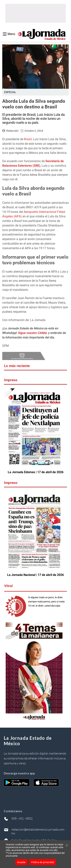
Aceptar (21, 862)
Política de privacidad (43, 862)
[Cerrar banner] (67, 846)
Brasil (28, 139)
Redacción (12, 131)
